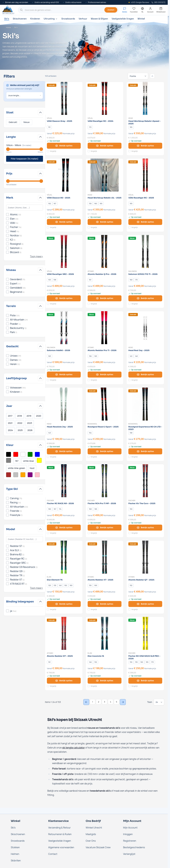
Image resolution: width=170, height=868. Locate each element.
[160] (96, 204)
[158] (55, 280)
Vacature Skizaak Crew (98, 847)
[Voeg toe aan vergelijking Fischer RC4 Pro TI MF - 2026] (89, 533)
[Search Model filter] (25, 539)
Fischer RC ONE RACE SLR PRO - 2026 (144, 657)
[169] (96, 585)
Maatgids (91, 834)
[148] (136, 356)
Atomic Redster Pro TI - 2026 (102, 350)
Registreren (130, 841)
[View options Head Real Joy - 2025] (145, 375)
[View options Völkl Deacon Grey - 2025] (64, 146)
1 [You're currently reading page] (92, 702)
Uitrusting (51, 19)
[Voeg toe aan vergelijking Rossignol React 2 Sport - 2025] (89, 457)
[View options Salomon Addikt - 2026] (64, 375)
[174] (60, 509)
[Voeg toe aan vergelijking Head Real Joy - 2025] (129, 380)
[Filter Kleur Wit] (23, 454)
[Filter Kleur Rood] (16, 454)
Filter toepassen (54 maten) (25, 159)
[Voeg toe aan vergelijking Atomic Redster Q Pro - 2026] (89, 304)
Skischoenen (20, 19)
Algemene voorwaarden (61, 847)
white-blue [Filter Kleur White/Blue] (29, 461)
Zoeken (111, 10)
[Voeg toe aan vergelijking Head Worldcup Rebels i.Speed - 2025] (129, 151)
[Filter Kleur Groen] (30, 454)
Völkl (50, 118)
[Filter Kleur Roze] (37, 475)
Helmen (15, 854)
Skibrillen (16, 861)
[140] (60, 585)
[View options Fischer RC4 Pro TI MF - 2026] (105, 528)
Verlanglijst (129, 854)
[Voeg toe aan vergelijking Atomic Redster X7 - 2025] (89, 609)
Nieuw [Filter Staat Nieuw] (27, 122)
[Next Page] (123, 702)
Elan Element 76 (55, 580)
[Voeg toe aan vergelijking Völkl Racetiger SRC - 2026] (48, 304)
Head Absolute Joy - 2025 (60, 427)
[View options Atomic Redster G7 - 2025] (64, 681)
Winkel (141, 19)
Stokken (15, 847)
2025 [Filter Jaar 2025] (20, 430)
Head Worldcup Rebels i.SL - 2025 (104, 198)
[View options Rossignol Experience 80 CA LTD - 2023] (145, 451)
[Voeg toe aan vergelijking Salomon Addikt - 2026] (48, 380)
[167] (55, 204)
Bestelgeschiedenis (134, 847)
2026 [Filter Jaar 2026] (30, 430)
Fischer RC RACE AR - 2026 (60, 503)
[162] (50, 204)
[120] (50, 585)
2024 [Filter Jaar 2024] (10, 430)
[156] (90, 356)
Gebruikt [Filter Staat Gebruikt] (13, 122)
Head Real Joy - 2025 (139, 350)
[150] (131, 509)
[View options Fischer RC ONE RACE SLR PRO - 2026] (145, 681)
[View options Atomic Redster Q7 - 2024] (145, 604)
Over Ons (91, 841)
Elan (49, 577)
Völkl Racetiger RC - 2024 (100, 121)
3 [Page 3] (104, 702)
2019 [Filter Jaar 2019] (29, 416)
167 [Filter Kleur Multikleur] (17, 461)
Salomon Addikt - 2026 (58, 350)
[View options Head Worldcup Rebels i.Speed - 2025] (145, 146)
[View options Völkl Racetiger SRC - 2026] (64, 298)
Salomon (132, 271)
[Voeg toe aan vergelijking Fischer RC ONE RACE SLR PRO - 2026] (129, 686)
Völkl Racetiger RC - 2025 (141, 198)
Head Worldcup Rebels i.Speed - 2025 (144, 122)
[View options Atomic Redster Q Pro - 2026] (105, 298)
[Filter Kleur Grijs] (9, 460)
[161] (90, 280)
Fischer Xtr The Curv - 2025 (142, 503)
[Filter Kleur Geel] (39, 460)
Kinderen (35, 19)
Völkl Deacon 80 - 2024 (59, 198)
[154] (90, 433)
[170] (152, 662)
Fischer (50, 500)
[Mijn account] (150, 10)
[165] (131, 127)
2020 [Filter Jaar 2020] (39, 416)
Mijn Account (130, 828)
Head (131, 118)
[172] (90, 127)
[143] (131, 356)
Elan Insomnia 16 (96, 656)
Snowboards (68, 19)
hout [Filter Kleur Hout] (32, 468)
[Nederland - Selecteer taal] (142, 10)
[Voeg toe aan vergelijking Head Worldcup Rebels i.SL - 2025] (89, 227)
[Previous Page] (86, 702)
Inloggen (128, 834)
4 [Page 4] (111, 702)
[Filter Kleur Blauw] (37, 454)
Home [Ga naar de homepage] (8, 28)
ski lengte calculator (74, 748)
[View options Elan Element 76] (64, 604)
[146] (90, 662)
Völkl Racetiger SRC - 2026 (60, 274)
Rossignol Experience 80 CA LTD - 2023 (145, 428)
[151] (49, 127)
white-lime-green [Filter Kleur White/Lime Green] (16, 468)
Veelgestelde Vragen (123, 19)
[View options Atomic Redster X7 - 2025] (105, 604)
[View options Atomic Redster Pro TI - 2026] (105, 375)
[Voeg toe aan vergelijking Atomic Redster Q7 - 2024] (129, 609)
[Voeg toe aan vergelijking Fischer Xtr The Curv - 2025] (129, 533)
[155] (90, 204)
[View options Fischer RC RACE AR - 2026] (64, 528)
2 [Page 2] (99, 702)
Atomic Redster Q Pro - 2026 (102, 274)
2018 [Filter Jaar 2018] (20, 416)
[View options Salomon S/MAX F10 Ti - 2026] (145, 298)
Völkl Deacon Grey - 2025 (59, 121)
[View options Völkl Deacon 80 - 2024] (64, 222)
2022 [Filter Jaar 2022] (20, 423)
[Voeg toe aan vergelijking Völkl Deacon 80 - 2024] (48, 227)
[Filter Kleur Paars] (30, 475)
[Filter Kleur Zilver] (16, 475)
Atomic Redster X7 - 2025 (100, 580)
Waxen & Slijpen (99, 19)
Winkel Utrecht (94, 828)
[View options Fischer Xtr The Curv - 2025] (145, 528)
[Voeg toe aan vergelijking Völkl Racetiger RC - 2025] (129, 227)
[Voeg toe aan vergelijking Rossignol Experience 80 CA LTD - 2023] (129, 457)
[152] (131, 585)
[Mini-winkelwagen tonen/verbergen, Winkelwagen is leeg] (161, 10)
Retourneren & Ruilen (60, 834)
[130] (55, 585)
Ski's (7, 19)
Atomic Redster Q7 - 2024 (141, 580)
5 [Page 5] (117, 702)
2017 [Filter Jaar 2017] (10, 416)
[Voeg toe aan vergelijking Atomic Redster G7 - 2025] (48, 686)
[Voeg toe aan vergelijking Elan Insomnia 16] (89, 686)
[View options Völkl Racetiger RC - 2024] (105, 146)
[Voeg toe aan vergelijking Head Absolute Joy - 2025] (48, 457)
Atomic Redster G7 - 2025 (60, 656)
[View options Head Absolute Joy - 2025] (64, 451)
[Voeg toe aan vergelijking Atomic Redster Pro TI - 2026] (89, 380)
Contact (53, 854)
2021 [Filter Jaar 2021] (10, 423)
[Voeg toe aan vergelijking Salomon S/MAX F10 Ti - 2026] (129, 304)
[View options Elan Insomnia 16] (105, 681)
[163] (50, 356)
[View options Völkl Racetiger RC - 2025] (145, 222)
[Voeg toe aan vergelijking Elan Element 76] (48, 609)
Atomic (91, 271)
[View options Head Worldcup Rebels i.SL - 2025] (105, 222)
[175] (136, 280)
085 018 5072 (158, 2)
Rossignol (92, 424)
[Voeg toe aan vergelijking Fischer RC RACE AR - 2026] (48, 533)
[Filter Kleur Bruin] (9, 475)
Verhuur (83, 19)
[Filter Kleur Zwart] (9, 454)
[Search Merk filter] (25, 208)
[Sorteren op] (138, 76)
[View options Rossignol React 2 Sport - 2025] (105, 451)
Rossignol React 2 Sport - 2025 (103, 427)
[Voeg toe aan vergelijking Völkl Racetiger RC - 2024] (89, 151)
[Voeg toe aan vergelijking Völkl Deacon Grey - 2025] (48, 151)
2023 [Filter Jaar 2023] (30, 423)
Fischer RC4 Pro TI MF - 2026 (102, 503)
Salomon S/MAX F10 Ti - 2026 (143, 274)
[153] (50, 280)
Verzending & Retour (59, 828)
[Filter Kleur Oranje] (23, 475)
